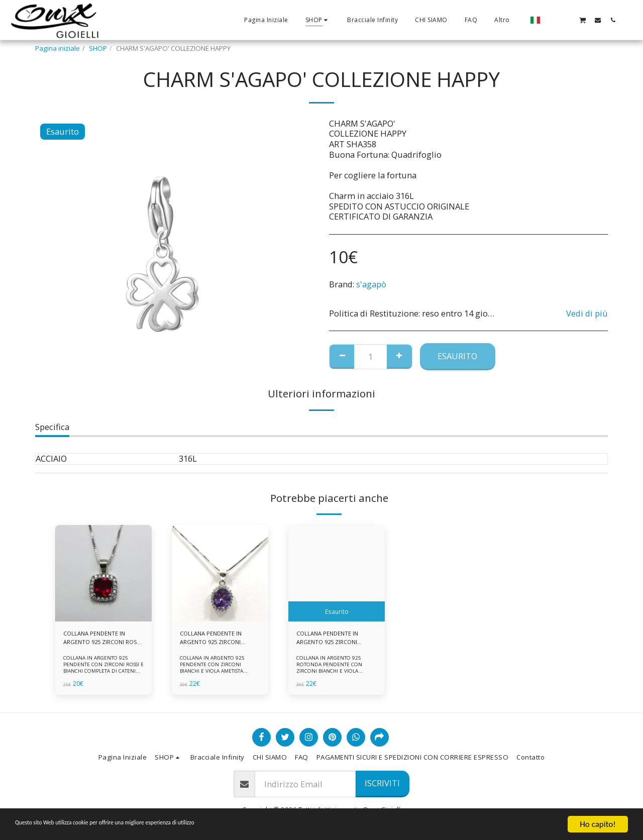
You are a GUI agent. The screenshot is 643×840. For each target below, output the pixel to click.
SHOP (98, 48)
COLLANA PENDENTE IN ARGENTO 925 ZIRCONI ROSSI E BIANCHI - (98, 640)
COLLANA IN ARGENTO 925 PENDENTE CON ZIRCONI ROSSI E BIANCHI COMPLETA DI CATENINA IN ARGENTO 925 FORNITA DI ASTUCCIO (103, 674)
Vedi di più (587, 314)
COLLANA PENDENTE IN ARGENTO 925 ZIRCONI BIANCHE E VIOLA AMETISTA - (332, 640)
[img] (103, 573)
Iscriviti (382, 783)
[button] (552, 20)
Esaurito (457, 356)
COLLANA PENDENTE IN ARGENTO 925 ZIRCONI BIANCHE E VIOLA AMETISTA (215, 640)
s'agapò (371, 284)
